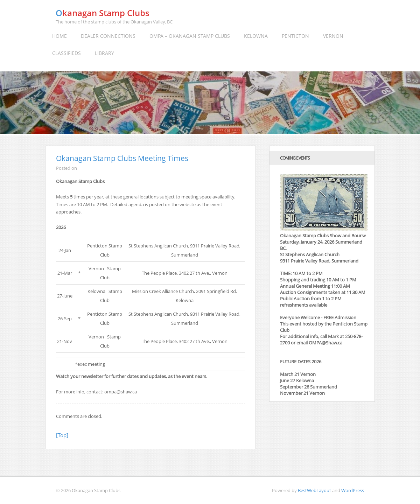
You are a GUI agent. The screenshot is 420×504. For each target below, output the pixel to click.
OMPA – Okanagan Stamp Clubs (190, 36)
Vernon (333, 36)
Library (104, 53)
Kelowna (256, 36)
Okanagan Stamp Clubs (103, 13)
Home (59, 36)
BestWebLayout (314, 490)
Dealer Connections (108, 36)
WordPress (353, 490)
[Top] (62, 435)
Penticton (295, 36)
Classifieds (66, 53)
